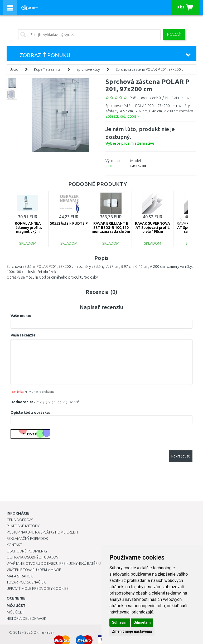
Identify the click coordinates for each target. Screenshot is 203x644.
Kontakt (14, 545)
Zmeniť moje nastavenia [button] (132, 631)
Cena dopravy (20, 520)
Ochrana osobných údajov (33, 557)
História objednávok (26, 618)
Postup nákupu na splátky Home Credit (42, 532)
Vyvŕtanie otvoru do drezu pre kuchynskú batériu (54, 563)
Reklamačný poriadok (27, 539)
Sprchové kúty (88, 69)
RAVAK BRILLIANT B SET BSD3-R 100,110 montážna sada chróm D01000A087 (111, 229)
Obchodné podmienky (27, 551)
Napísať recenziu (179, 98)
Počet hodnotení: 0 (145, 98)
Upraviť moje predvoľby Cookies (37, 588)
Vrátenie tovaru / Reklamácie (34, 570)
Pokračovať (181, 456)
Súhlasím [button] (120, 622)
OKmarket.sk (44, 632)
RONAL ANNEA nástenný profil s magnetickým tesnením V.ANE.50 (28, 229)
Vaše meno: (21, 316)
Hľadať (174, 34)
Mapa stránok (20, 576)
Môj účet (15, 612)
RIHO (110, 166)
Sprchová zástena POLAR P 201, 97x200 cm (151, 69)
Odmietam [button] (142, 622)
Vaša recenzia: (23, 335)
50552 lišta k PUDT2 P (69, 223)
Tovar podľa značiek (26, 582)
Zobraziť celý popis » (122, 116)
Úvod (14, 69)
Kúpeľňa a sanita (47, 69)
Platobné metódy (23, 526)
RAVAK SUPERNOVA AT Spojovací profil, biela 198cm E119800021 (153, 229)
